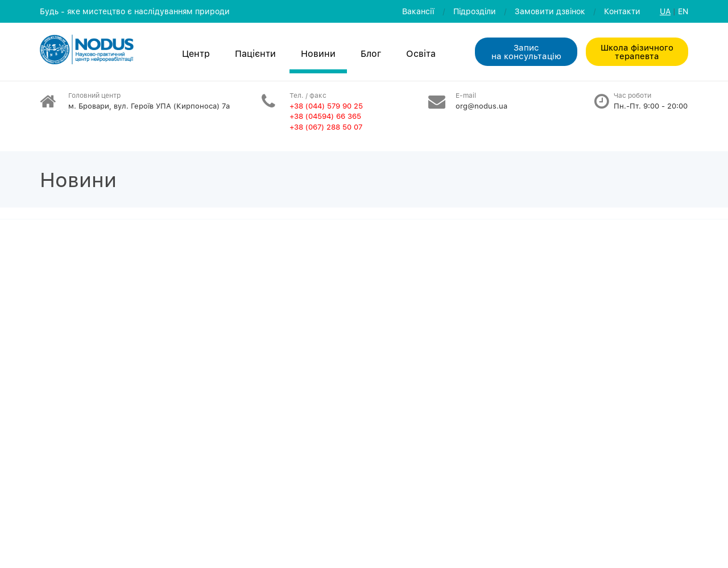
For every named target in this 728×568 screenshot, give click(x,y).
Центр (196, 53)
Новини (318, 53)
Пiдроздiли (475, 11)
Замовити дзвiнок (550, 11)
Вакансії (418, 11)
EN (683, 11)
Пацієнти (255, 53)
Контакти (622, 11)
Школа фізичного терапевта (637, 51)
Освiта (421, 53)
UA (665, 11)
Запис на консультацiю (526, 51)
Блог (371, 53)
